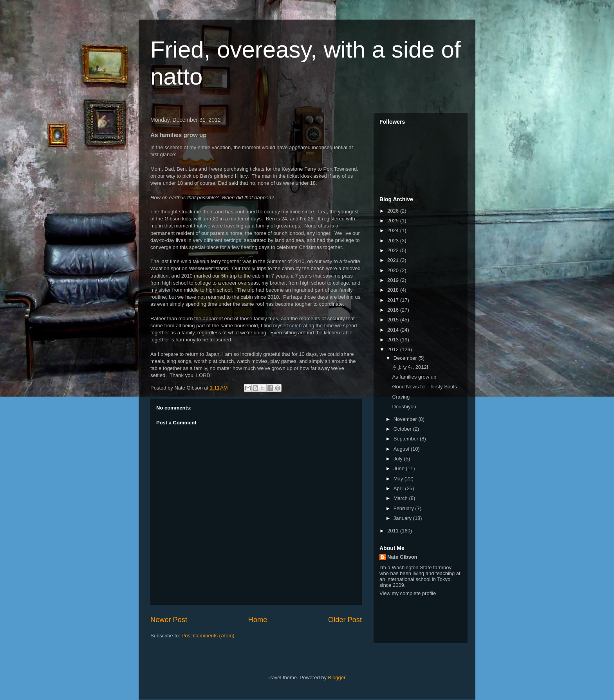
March (401, 498)
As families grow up (414, 377)
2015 (394, 320)
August (402, 449)
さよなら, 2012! (410, 367)
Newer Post (169, 620)
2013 (394, 340)
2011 (394, 531)
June (400, 468)
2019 (394, 280)
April (399, 488)
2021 (394, 260)
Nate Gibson (402, 557)
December (406, 358)
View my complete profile (408, 593)
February (405, 508)
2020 (394, 270)
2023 (394, 241)
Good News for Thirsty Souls (424, 387)
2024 (394, 230)
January (403, 518)
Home (258, 620)
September (407, 439)
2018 (394, 290)
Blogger (337, 677)
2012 (394, 349)
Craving (401, 397)
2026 (394, 211)
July (399, 459)
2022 (394, 250)
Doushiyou (404, 407)
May (399, 479)
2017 (394, 300)
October (403, 429)
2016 (394, 310)
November (406, 419)
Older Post (345, 620)
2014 (394, 330)
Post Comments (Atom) (208, 636)
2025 (394, 221)
